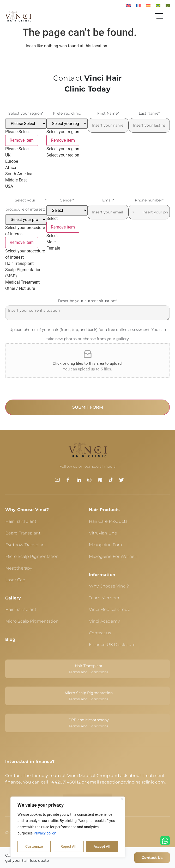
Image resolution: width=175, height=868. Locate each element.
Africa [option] (11, 168)
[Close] (122, 799)
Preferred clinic (67, 113)
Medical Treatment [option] (22, 282)
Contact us (100, 633)
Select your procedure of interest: (26, 205)
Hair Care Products (108, 521)
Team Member (104, 598)
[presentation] (45, 389)
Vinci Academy (104, 621)
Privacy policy (45, 833)
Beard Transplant (23, 533)
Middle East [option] (16, 180)
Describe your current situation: (88, 301)
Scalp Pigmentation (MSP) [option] (23, 273)
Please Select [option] (17, 149)
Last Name (149, 113)
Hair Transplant (21, 521)
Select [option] (52, 236)
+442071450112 (65, 782)
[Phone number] (149, 212)
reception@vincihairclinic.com (132, 782)
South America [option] (19, 174)
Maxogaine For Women (113, 556)
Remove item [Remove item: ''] (22, 140)
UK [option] (8, 155)
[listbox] (26, 154)
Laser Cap (15, 580)
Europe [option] (12, 161)
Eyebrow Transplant (26, 545)
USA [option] (9, 186)
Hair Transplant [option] (19, 263)
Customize (34, 846)
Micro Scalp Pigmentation (32, 556)
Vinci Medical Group (110, 609)
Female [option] (53, 248)
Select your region (26, 113)
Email (108, 200)
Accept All (102, 846)
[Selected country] (132, 212)
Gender (67, 200)
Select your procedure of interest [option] (25, 254)
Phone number (149, 200)
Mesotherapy (19, 568)
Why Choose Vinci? (27, 510)
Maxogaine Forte (106, 545)
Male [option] (51, 242)
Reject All (68, 846)
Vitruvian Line (103, 533)
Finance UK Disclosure (112, 645)
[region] (68, 827)
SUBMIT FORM (88, 407)
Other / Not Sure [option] (20, 288)
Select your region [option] (63, 149)
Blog (10, 639)
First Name (108, 113)
